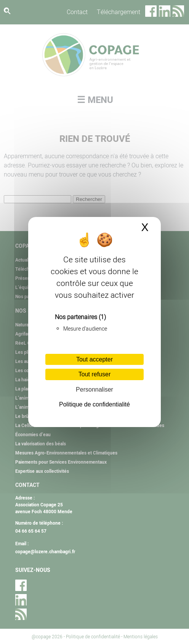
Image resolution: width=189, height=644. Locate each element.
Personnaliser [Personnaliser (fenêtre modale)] (94, 389)
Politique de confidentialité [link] (94, 404)
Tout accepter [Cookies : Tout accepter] (94, 359)
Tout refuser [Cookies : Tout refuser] (94, 374)
